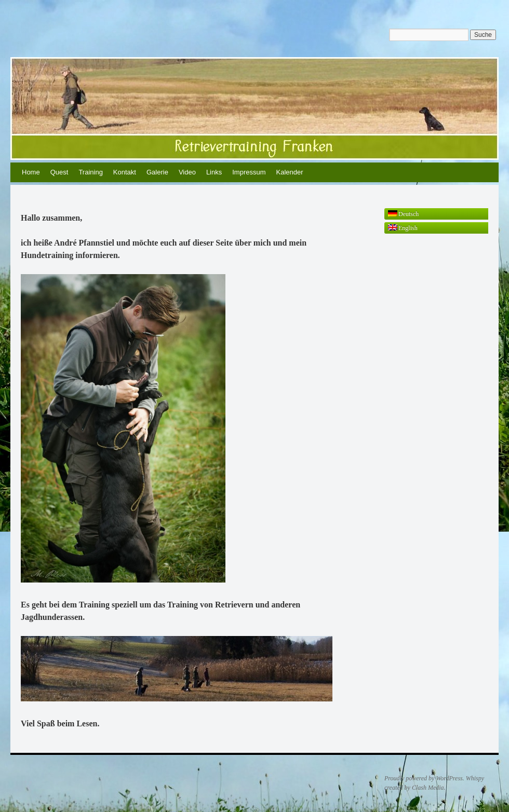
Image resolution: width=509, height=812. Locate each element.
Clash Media (428, 788)
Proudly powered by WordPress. (424, 778)
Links (214, 172)
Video (187, 172)
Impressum (249, 172)
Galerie (157, 172)
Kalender (290, 172)
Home (31, 172)
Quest (59, 172)
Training (90, 172)
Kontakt (125, 172)
